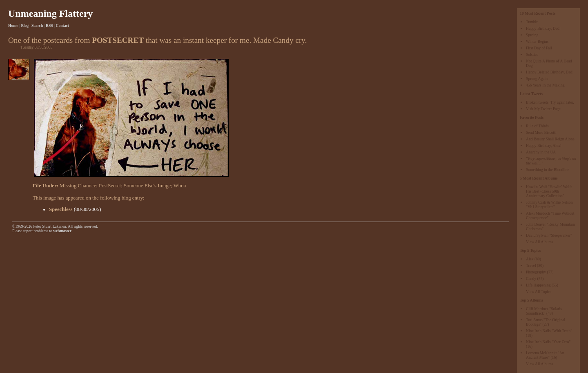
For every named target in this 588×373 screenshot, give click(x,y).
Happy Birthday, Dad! (543, 28)
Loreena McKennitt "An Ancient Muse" (545, 355)
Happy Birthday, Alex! (544, 145)
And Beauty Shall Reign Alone (550, 139)
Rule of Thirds (537, 126)
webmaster (62, 231)
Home (13, 26)
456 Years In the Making (545, 85)
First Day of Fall (539, 48)
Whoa (180, 186)
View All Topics (539, 292)
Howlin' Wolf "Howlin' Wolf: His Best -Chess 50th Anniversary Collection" (549, 191)
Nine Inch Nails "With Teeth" (549, 331)
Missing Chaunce (78, 186)
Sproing (532, 35)
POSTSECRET (118, 40)
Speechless (61, 209)
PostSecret (110, 186)
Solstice (532, 54)
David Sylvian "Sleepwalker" (549, 235)
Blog (25, 26)
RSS (49, 26)
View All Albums (540, 242)
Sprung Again (537, 79)
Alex (530, 259)
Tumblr (532, 22)
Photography (536, 272)
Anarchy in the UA (541, 152)
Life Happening (538, 285)
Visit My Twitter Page (543, 109)
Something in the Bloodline (548, 170)
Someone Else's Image (147, 186)
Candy (531, 279)
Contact (63, 26)
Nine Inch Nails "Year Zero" (548, 342)
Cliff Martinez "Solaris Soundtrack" (544, 311)
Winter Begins (537, 41)
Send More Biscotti (541, 132)
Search (37, 26)
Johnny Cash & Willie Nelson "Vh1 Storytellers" (549, 204)
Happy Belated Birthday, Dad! (550, 72)
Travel (531, 265)
